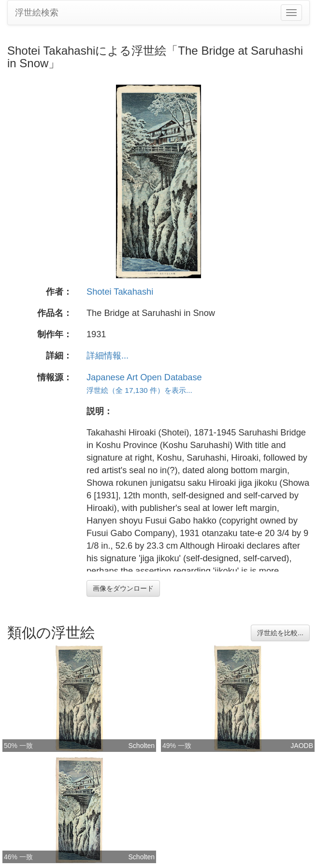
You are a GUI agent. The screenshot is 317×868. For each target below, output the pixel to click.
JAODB (302, 746)
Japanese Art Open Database (144, 377)
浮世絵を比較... (280, 633)
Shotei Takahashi (120, 292)
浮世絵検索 (37, 13)
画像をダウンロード (123, 588)
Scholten (142, 746)
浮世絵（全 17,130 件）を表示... (139, 390)
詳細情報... (108, 356)
